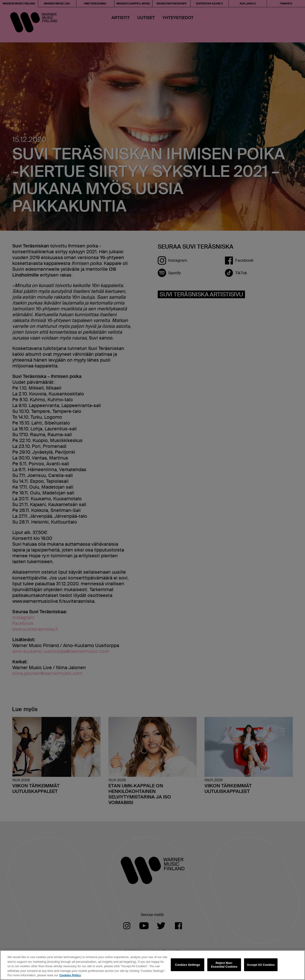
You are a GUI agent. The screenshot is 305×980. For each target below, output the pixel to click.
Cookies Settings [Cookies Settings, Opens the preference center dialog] (188, 965)
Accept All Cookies (261, 965)
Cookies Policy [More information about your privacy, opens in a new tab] (70, 975)
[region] (152, 965)
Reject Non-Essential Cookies (224, 965)
